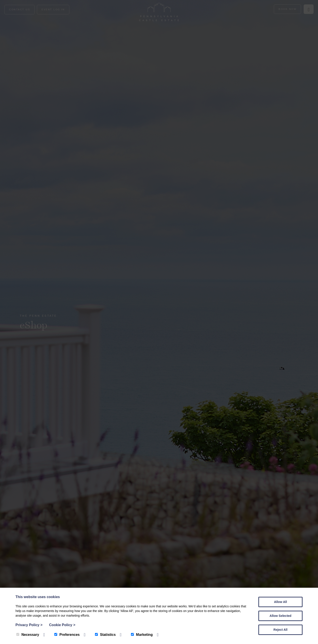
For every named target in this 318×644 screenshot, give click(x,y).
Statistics (105, 635)
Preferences (67, 635)
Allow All (281, 602)
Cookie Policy (62, 625)
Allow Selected (281, 616)
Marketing (142, 635)
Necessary (28, 635)
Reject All (280, 630)
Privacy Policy (29, 625)
